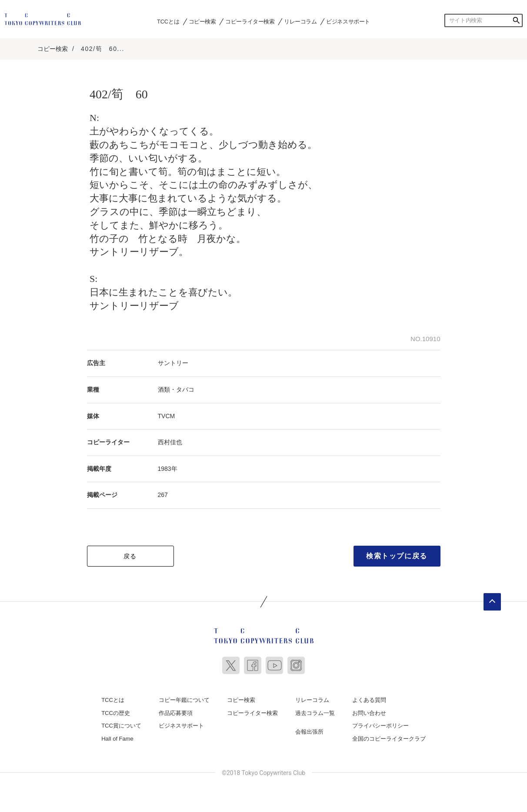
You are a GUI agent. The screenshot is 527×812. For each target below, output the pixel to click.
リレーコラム (300, 21)
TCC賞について (121, 725)
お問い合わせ (369, 712)
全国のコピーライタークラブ (389, 738)
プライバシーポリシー (380, 725)
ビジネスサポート (348, 21)
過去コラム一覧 (315, 712)
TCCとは (168, 21)
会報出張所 (309, 731)
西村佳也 (170, 442)
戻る (130, 556)
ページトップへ (492, 601)
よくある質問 (369, 700)
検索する (516, 20)
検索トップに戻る (397, 555)
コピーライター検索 (250, 21)
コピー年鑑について (184, 700)
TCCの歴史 (116, 712)
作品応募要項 (176, 712)
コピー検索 (202, 21)
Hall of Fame (117, 738)
